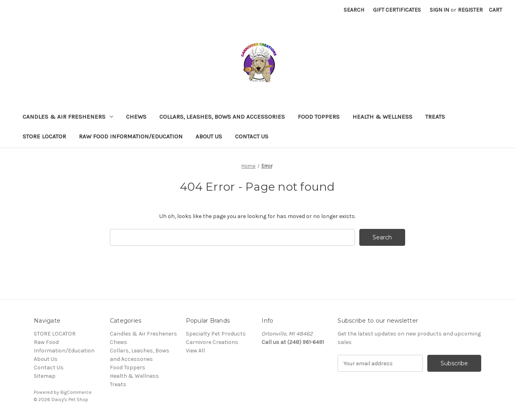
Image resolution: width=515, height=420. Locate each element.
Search (354, 10)
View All (195, 351)
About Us (209, 136)
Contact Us (252, 136)
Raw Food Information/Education (131, 136)
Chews (136, 117)
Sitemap (45, 376)
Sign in (439, 10)
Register (470, 10)
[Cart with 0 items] (495, 10)
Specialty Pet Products (216, 334)
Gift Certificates (397, 10)
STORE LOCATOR (44, 136)
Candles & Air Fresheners (68, 117)
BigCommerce (76, 392)
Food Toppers (319, 117)
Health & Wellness (382, 117)
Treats (435, 117)
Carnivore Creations (212, 342)
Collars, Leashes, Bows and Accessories (222, 117)
